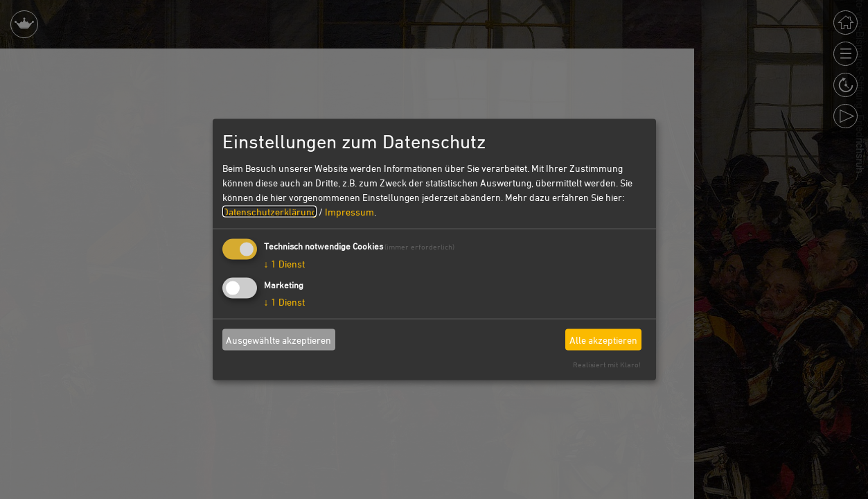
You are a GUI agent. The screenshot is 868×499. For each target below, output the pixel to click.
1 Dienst (284, 264)
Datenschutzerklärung (269, 212)
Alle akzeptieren (603, 339)
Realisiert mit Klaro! (607, 364)
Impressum (349, 212)
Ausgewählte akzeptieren (278, 339)
